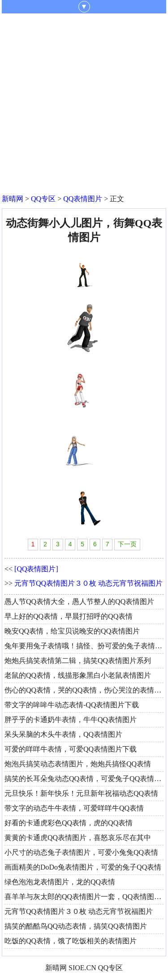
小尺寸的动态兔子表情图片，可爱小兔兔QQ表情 (81, 852)
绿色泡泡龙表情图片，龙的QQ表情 (60, 882)
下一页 (127, 544)
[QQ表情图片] (36, 569)
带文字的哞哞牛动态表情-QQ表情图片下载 (72, 705)
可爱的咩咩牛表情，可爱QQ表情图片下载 (71, 749)
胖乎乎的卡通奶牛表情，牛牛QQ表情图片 (71, 720)
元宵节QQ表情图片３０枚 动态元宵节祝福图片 (88, 583)
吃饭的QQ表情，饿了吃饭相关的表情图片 (71, 941)
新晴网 (13, 199)
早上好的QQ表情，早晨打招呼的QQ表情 (69, 616)
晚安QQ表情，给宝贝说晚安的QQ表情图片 (72, 631)
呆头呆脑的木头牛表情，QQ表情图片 (63, 734)
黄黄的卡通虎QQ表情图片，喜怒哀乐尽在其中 (78, 838)
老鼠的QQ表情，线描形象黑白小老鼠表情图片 (78, 675)
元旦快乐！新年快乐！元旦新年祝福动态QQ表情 (81, 793)
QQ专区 (43, 199)
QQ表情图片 (83, 199)
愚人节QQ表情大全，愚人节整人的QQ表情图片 (79, 602)
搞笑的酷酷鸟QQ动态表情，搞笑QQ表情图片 (76, 926)
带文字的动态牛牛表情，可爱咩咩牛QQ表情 (74, 808)
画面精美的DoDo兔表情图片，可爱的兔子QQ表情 (83, 867)
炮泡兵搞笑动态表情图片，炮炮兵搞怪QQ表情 (78, 764)
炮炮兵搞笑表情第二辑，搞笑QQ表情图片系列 (78, 661)
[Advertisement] (84, 102)
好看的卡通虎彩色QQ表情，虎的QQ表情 (69, 823)
